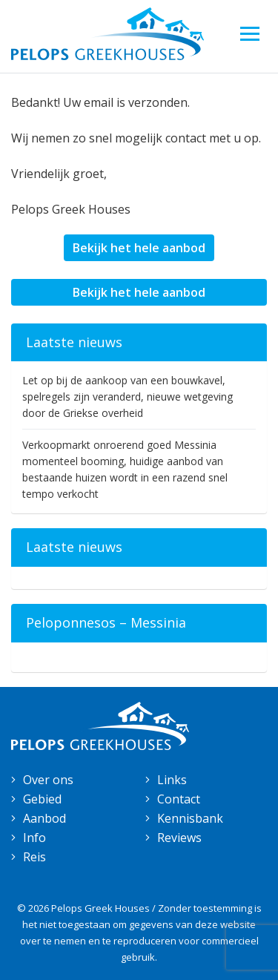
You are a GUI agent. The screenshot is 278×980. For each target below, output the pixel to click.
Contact (179, 799)
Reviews (179, 838)
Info (34, 838)
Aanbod (44, 818)
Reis (34, 857)
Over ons (48, 780)
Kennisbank (190, 818)
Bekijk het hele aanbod (139, 248)
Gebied (42, 799)
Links (172, 780)
